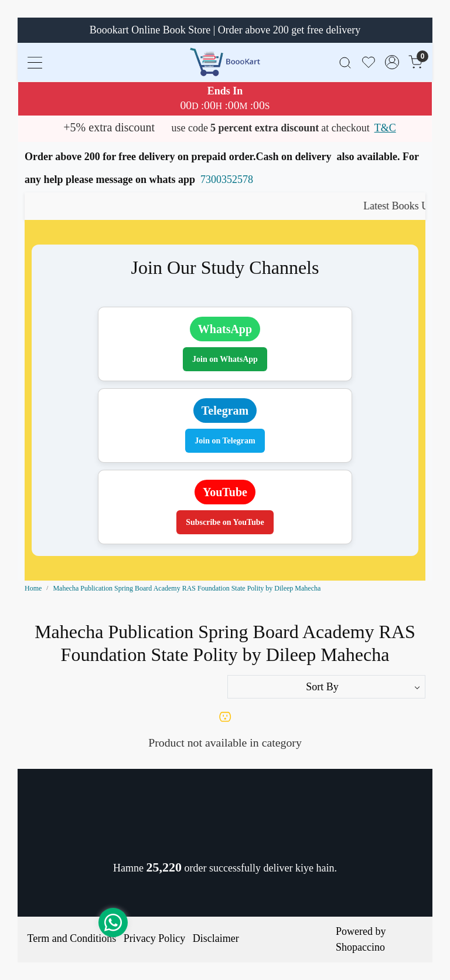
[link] (345, 62)
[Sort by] (326, 687)
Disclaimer (216, 938)
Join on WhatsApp (225, 359)
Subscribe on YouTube (225, 522)
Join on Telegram (225, 441)
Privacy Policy (155, 938)
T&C (385, 128)
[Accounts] (392, 62)
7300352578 (227, 179)
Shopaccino (360, 947)
